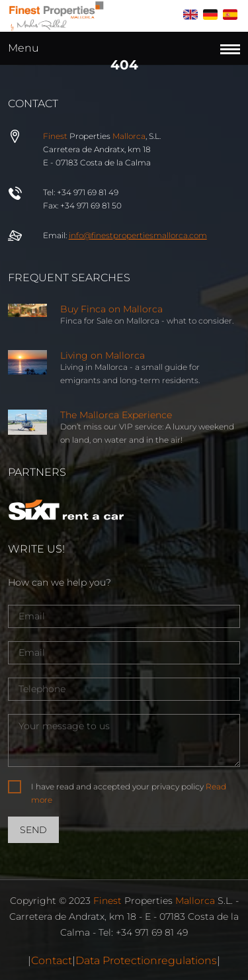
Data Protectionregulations (146, 960)
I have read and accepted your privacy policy (129, 793)
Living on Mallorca (103, 355)
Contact (52, 960)
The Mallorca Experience (116, 415)
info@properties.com (138, 235)
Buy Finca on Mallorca (111, 309)
